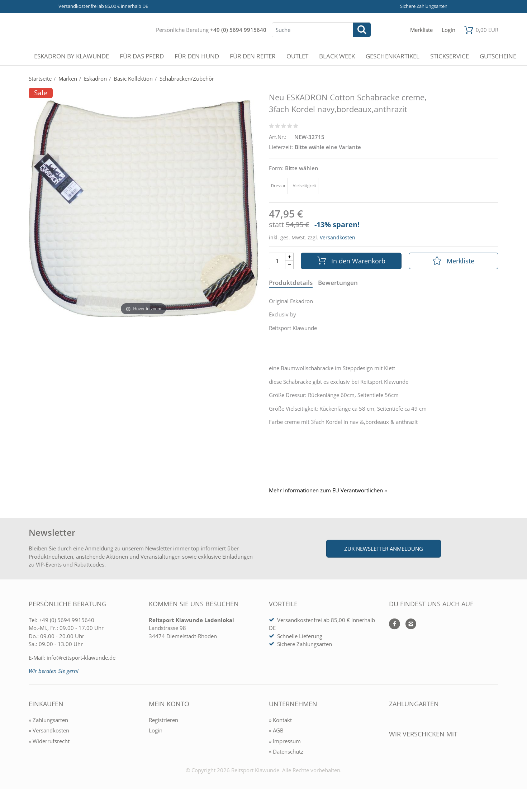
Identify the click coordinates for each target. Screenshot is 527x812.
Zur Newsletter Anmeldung (384, 549)
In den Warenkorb (351, 261)
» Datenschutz (286, 751)
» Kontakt (280, 720)
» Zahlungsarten (48, 720)
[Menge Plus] (289, 257)
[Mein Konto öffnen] (448, 30)
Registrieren (163, 720)
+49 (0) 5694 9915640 (238, 30)
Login (156, 730)
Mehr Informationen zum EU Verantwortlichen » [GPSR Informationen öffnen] (328, 490)
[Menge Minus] (289, 265)
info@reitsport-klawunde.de (81, 658)
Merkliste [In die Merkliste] (454, 261)
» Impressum (285, 741)
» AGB (276, 730)
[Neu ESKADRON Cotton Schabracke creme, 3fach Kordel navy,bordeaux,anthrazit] (143, 208)
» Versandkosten (49, 730)
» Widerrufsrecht (49, 741)
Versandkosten (338, 237)
